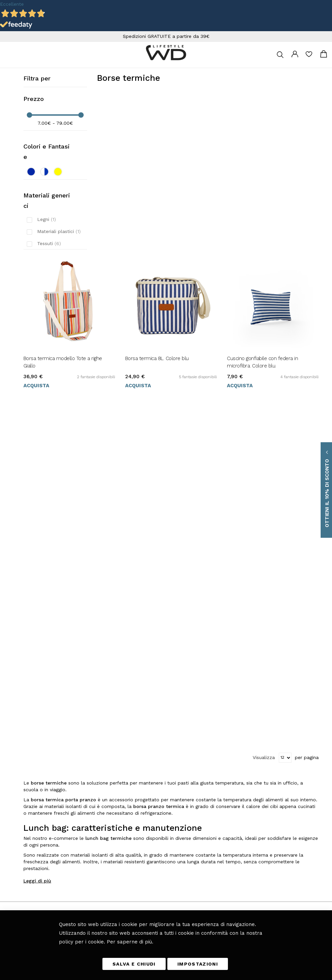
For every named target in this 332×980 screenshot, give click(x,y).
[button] (17, 844)
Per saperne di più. (130, 941)
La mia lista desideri (309, 56)
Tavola (172, 736)
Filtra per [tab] (37, 78)
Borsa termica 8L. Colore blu (157, 358)
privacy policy (63, 906)
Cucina (172, 727)
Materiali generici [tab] (47, 200)
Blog (171, 793)
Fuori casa (175, 755)
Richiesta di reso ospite (240, 774)
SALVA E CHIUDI (134, 964)
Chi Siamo (229, 802)
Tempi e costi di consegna (243, 736)
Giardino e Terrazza (184, 774)
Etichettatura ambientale (242, 783)
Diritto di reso (232, 755)
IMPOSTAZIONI (198, 964)
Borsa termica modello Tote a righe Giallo (63, 362)
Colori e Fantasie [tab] (47, 152)
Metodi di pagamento (238, 746)
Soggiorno (175, 746)
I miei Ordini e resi (237, 764)
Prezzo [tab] (34, 99)
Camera (173, 764)
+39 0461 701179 (28, 746)
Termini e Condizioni (238, 727)
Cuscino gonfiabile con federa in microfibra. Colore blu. (262, 362)
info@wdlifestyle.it (36, 736)
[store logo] (166, 52)
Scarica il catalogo (235, 793)
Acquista (36, 386)
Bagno (172, 783)
